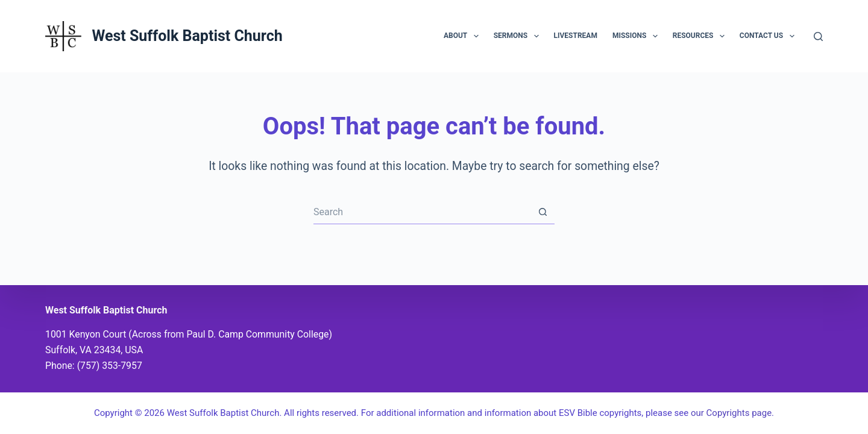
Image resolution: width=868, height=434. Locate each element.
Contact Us (769, 36)
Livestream (576, 36)
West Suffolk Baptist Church (187, 36)
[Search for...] (422, 212)
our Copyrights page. (732, 413)
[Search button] (542, 212)
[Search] (818, 36)
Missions (637, 36)
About (464, 36)
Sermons (519, 36)
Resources (701, 36)
